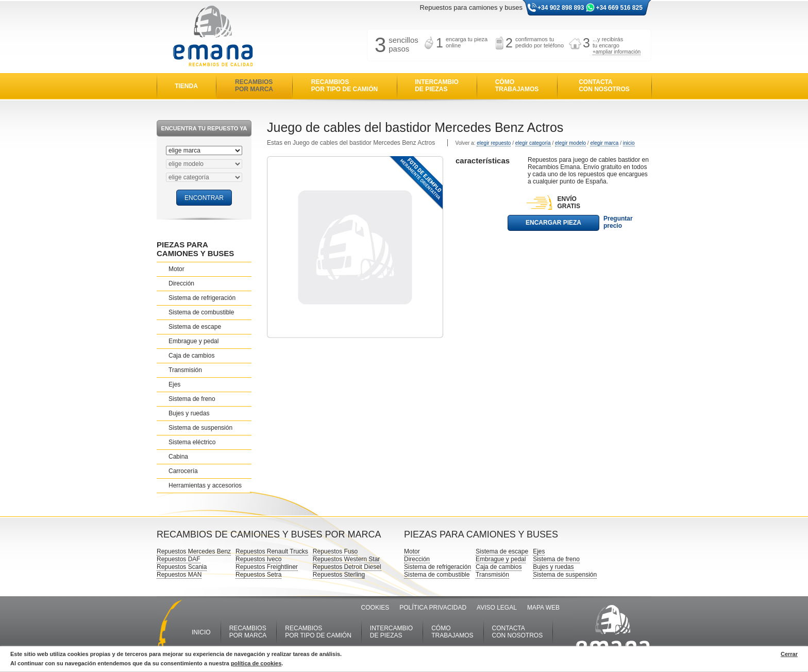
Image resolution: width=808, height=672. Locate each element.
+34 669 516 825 (619, 8)
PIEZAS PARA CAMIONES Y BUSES (195, 249)
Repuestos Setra (258, 575)
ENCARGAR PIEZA (553, 223)
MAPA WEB (543, 608)
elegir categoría (533, 143)
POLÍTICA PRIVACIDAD (433, 608)
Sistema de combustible (201, 312)
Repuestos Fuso (335, 551)
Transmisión (185, 370)
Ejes (174, 384)
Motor (176, 269)
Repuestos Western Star (347, 559)
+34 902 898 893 (561, 8)
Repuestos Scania (182, 567)
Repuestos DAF (179, 559)
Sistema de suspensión (200, 428)
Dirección (181, 283)
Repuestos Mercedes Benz (194, 551)
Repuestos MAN (179, 575)
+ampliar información (617, 52)
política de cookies (256, 663)
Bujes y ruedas (189, 413)
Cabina (178, 457)
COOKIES (375, 608)
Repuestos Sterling (339, 575)
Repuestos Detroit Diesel (347, 567)
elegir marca (604, 143)
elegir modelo (570, 143)
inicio (629, 143)
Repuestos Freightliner (267, 567)
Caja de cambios (191, 356)
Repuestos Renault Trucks (272, 551)
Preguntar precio (618, 222)
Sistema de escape (195, 327)
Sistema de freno (192, 399)
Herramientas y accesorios (205, 485)
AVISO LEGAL (497, 608)
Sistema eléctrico (192, 442)
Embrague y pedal (193, 341)
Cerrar (789, 654)
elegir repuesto (494, 143)
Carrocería (183, 471)
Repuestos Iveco (258, 559)
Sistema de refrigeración (202, 298)
